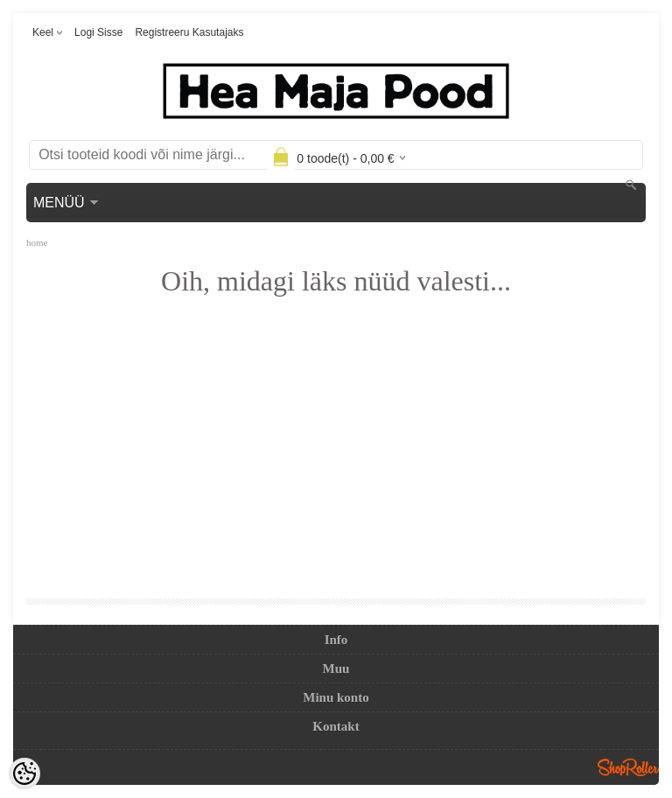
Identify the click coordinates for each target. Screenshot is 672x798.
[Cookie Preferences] (24, 773)
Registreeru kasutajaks (189, 32)
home (37, 242)
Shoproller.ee (628, 767)
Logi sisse (98, 32)
